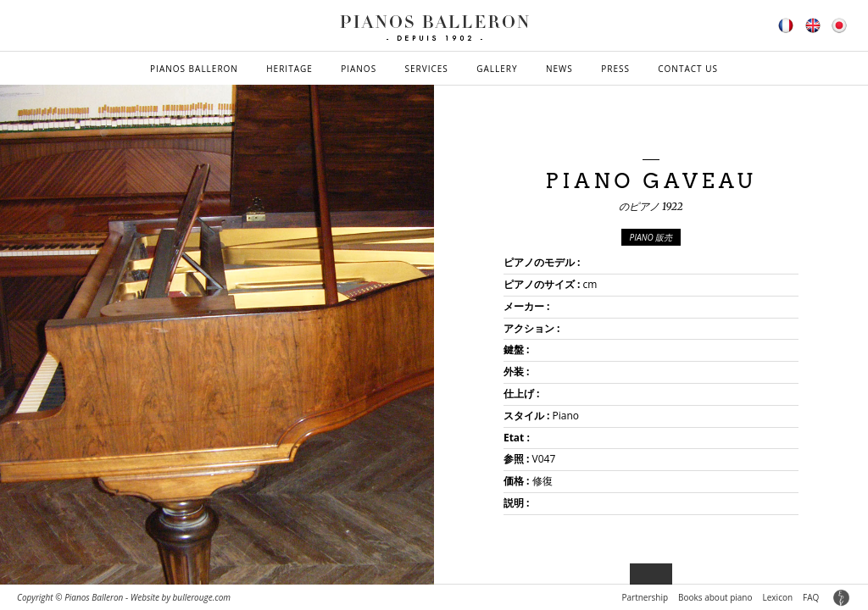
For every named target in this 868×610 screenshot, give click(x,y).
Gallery (497, 69)
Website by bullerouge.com (181, 597)
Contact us (688, 69)
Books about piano (715, 597)
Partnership (645, 597)
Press (615, 69)
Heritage (289, 69)
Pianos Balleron (194, 69)
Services (427, 69)
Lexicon (778, 597)
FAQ (811, 597)
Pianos (359, 69)
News (559, 69)
